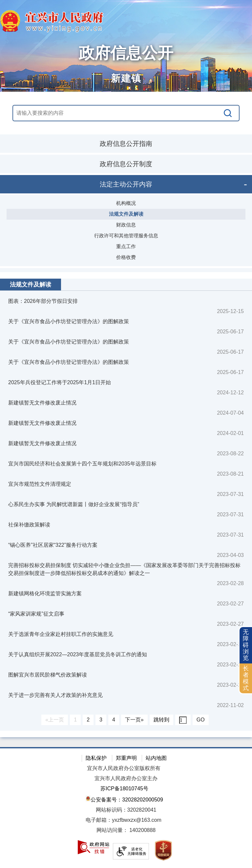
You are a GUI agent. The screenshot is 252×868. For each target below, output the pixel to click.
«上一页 (55, 720)
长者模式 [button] (246, 678)
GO (201, 720)
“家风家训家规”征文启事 (36, 614)
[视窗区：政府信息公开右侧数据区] (126, 505)
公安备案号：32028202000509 (124, 799)
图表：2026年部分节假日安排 (43, 301)
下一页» (134, 720)
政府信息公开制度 (126, 164)
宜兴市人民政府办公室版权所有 (124, 768)
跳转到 (161, 720)
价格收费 (126, 257)
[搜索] (228, 113)
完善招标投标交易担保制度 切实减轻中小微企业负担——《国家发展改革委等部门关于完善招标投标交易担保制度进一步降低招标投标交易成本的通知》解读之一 (124, 569)
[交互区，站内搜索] (126, 113)
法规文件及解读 (126, 214)
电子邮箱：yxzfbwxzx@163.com (124, 820)
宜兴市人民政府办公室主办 (126, 778)
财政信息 (126, 225)
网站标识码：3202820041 (126, 810)
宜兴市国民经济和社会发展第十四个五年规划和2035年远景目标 (82, 464)
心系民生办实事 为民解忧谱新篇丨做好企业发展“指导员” (74, 504)
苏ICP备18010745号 (124, 789)
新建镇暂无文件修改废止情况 (42, 403)
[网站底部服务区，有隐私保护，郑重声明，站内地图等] (126, 808)
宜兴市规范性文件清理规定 (40, 484)
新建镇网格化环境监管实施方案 (45, 593)
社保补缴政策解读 (29, 525)
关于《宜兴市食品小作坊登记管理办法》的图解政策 (69, 321)
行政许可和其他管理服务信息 (126, 236)
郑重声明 (126, 758)
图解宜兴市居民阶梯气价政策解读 (48, 675)
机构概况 (126, 203)
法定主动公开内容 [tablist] (126, 184)
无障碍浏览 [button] (246, 645)
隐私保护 (96, 758)
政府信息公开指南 (126, 144)
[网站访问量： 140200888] (126, 830)
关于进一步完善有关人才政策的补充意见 (55, 695)
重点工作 (126, 246)
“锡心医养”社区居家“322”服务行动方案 (53, 545)
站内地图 (156, 758)
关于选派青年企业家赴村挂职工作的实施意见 (61, 634)
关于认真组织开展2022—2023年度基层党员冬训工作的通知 (78, 654)
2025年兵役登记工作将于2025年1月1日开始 (60, 382)
